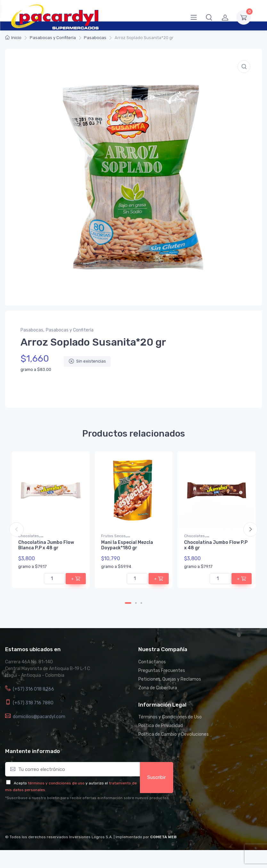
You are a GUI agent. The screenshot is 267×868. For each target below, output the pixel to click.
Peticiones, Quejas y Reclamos (170, 679)
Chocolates (29, 536)
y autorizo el (97, 783)
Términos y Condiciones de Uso (170, 717)
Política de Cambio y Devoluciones (174, 734)
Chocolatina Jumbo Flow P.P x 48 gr (216, 545)
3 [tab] (141, 603)
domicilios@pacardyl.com (39, 717)
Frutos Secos (113, 536)
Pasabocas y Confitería (53, 38)
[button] (209, 17)
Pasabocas (95, 38)
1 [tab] (128, 603)
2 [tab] (136, 603)
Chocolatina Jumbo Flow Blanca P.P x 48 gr (46, 545)
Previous (16, 530)
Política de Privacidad (161, 726)
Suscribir (157, 777)
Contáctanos (152, 662)
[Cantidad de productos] (54, 578)
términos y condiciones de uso (56, 783)
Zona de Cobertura (158, 688)
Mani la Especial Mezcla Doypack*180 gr (127, 545)
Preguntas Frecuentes (162, 671)
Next (251, 530)
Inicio (16, 38)
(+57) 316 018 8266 (33, 689)
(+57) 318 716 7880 (33, 703)
